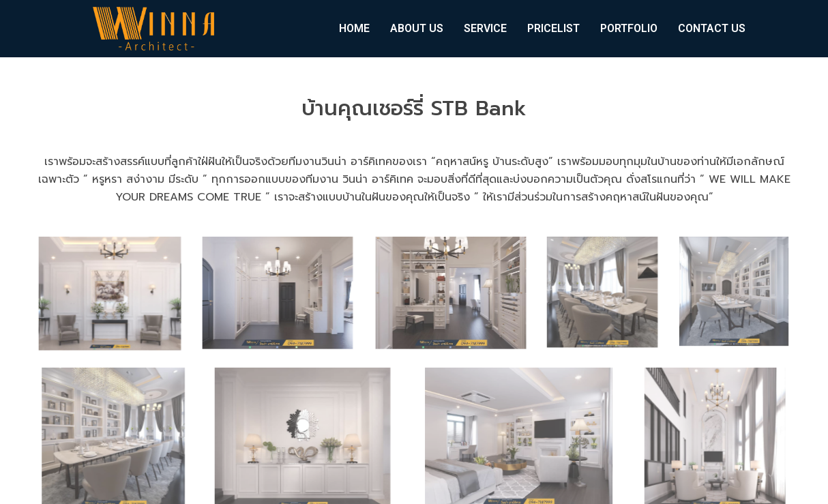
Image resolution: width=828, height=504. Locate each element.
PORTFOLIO (629, 28)
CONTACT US (712, 28)
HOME (354, 28)
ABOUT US (417, 28)
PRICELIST (553, 28)
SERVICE (485, 28)
